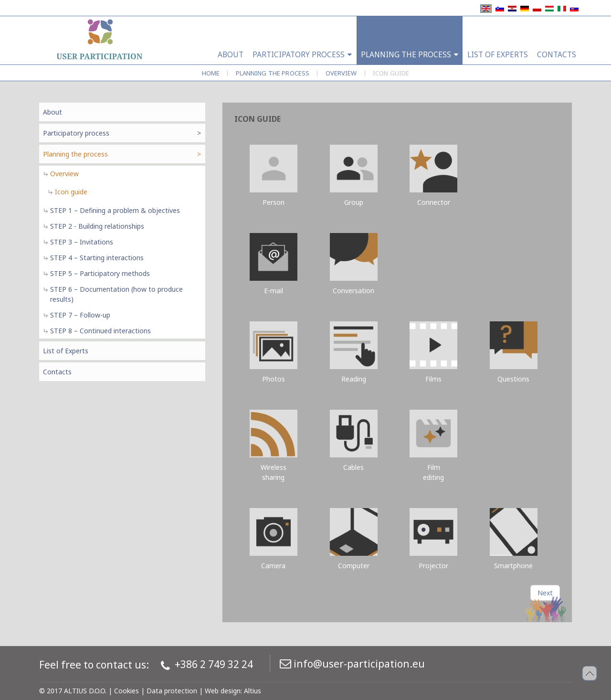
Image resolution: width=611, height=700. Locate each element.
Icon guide (71, 192)
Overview (341, 73)
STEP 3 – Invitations (82, 242)
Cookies (126, 691)
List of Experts (66, 351)
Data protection (172, 691)
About (53, 112)
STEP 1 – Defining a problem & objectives (115, 210)
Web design (223, 691)
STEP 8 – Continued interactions (100, 331)
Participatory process (76, 133)
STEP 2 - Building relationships (97, 226)
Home (211, 73)
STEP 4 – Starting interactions (97, 258)
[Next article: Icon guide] (545, 593)
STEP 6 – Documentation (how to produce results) (116, 294)
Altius (253, 691)
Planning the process (273, 73)
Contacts (57, 372)
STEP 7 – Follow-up (80, 315)
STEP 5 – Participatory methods (100, 273)
